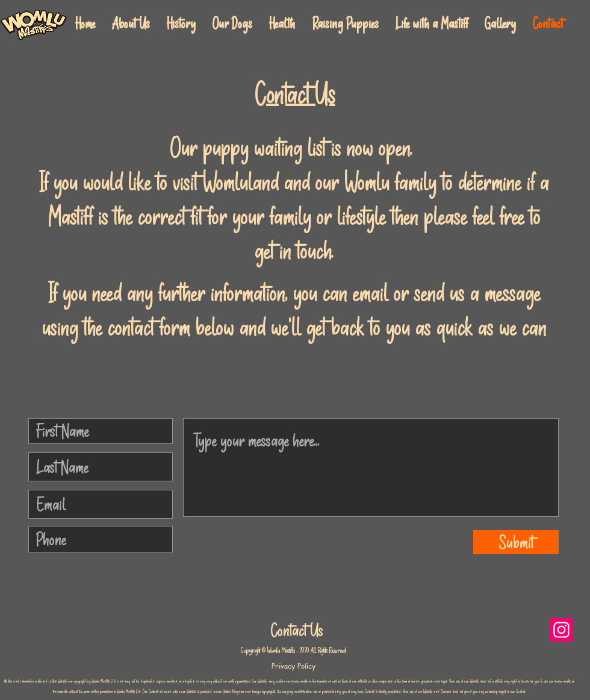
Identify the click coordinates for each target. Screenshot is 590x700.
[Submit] (516, 542)
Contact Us (297, 630)
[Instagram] (561, 630)
